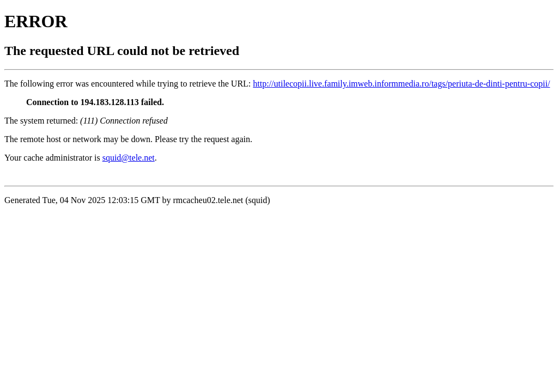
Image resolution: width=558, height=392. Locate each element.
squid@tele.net (129, 158)
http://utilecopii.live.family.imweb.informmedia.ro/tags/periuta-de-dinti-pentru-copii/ (401, 84)
